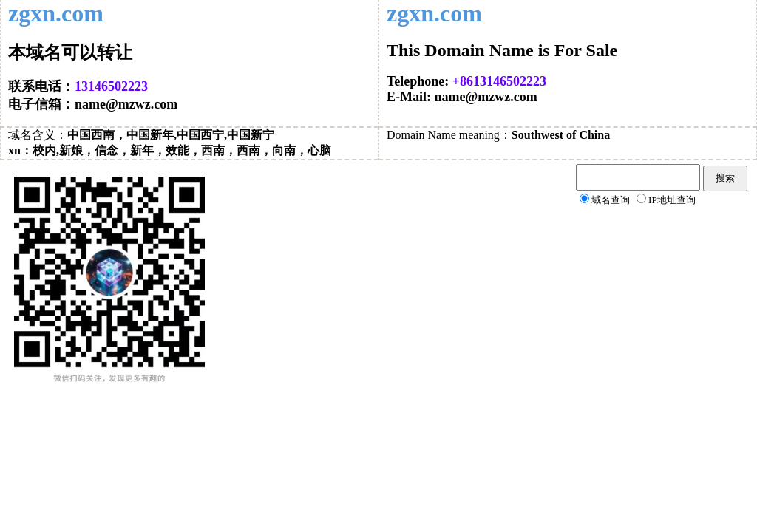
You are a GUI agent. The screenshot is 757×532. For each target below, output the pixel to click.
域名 (20, 135)
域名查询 (611, 200)
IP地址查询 (672, 200)
